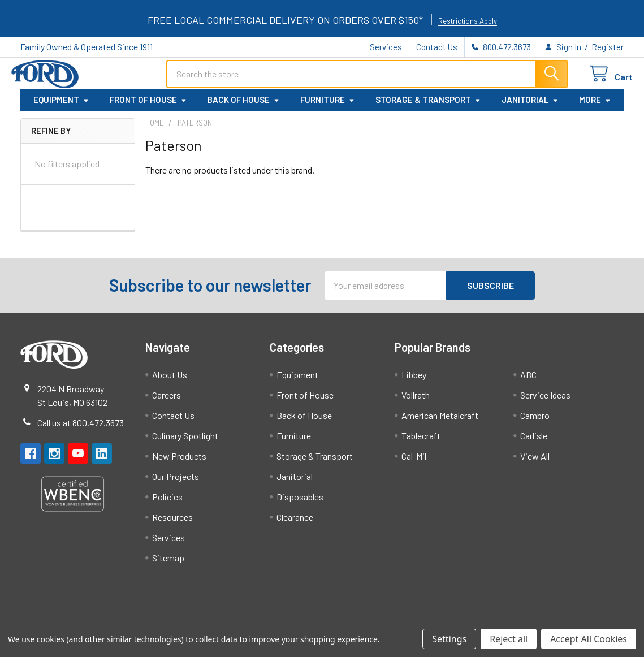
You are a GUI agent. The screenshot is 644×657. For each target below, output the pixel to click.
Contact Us (437, 47)
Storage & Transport (428, 107)
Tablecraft (421, 442)
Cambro (535, 422)
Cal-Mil (414, 463)
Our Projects (176, 483)
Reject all (509, 639)
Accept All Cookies (589, 639)
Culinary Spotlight (185, 442)
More (595, 107)
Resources (172, 524)
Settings (449, 639)
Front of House (148, 107)
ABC (528, 381)
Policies (167, 503)
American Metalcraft (440, 422)
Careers (167, 402)
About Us (170, 381)
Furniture (328, 107)
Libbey (414, 381)
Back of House (244, 107)
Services (386, 47)
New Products (179, 463)
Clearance (295, 524)
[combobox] (367, 79)
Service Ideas (545, 402)
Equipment (61, 107)
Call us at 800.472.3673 (81, 429)
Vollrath (416, 402)
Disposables (300, 503)
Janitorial (530, 107)
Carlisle (534, 442)
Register (608, 47)
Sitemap (168, 565)
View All (535, 463)
